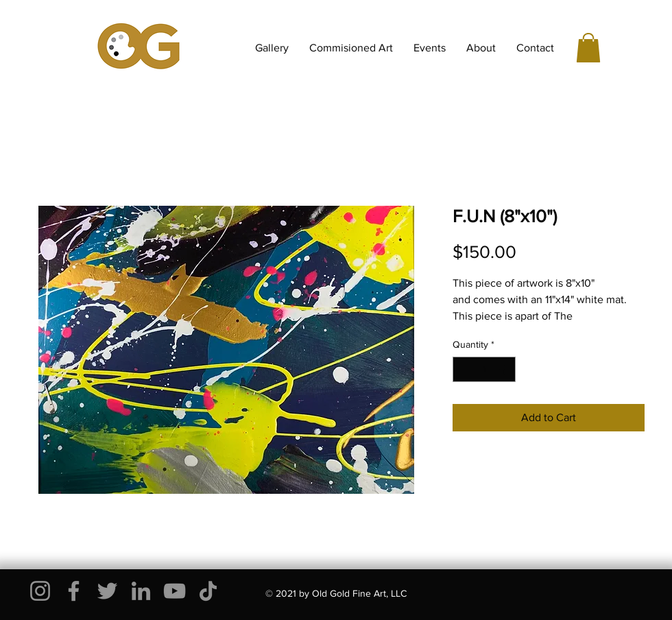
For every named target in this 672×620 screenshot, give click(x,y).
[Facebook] (74, 591)
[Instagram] (40, 591)
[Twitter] (107, 591)
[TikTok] (208, 591)
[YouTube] (175, 591)
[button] (588, 48)
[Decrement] (463, 369)
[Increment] (505, 369)
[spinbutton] (484, 369)
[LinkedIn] (141, 591)
